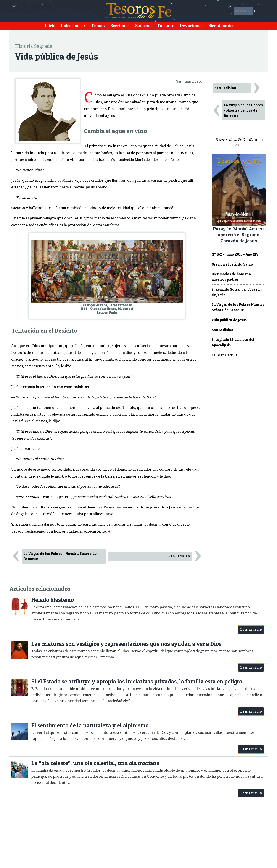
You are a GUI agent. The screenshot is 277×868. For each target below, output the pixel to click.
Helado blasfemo (53, 600)
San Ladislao (179, 556)
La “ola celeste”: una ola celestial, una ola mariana (95, 763)
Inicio (50, 26)
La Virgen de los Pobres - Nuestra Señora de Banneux (60, 556)
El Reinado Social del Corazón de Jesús (237, 292)
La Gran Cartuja (225, 355)
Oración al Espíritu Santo (232, 264)
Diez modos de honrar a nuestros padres (231, 277)
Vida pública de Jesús (229, 320)
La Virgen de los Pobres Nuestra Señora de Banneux (238, 307)
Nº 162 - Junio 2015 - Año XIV (235, 254)
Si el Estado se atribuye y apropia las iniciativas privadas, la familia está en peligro (137, 681)
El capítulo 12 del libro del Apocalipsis (233, 342)
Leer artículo (251, 630)
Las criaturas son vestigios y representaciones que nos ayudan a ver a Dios (126, 644)
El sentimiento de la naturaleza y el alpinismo (90, 725)
